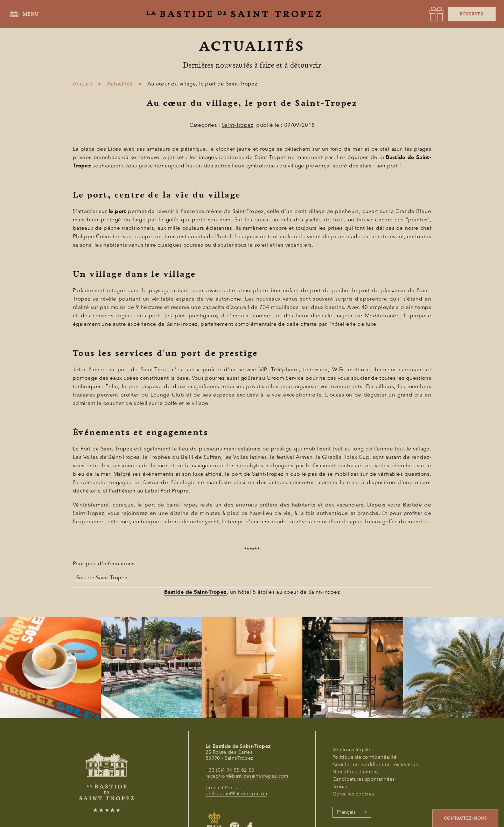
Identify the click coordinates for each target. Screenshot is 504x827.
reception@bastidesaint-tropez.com (247, 776)
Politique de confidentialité (365, 757)
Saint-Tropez (238, 125)
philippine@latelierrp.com (236, 794)
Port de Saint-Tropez (102, 578)
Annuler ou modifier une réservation (375, 764)
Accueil (82, 84)
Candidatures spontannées (364, 779)
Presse (340, 787)
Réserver (472, 14)
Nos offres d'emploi (356, 772)
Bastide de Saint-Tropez (195, 592)
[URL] (436, 14)
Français (346, 812)
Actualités (120, 84)
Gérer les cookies (353, 794)
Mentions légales (352, 750)
